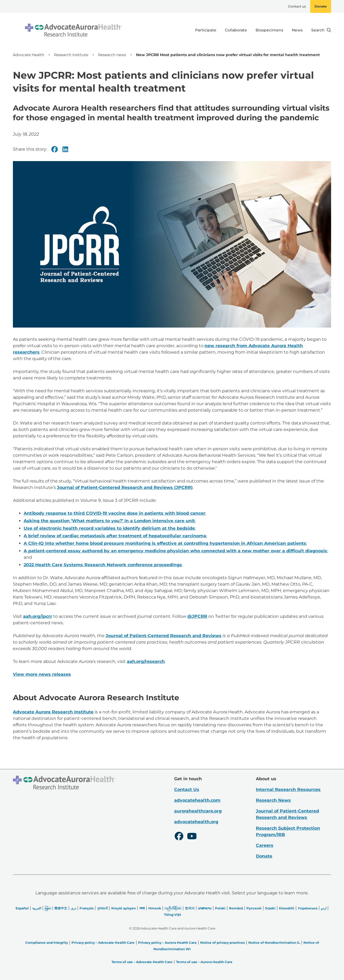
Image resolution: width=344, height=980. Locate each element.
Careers (265, 845)
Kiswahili (287, 908)
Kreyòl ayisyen (123, 908)
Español (22, 908)
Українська (308, 908)
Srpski (270, 908)
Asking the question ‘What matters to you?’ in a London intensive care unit (109, 521)
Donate (321, 6)
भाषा (142, 908)
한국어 (190, 908)
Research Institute (71, 55)
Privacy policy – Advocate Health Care (103, 943)
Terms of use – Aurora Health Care (204, 962)
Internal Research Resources (288, 790)
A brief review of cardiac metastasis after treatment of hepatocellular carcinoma (115, 536)
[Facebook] (55, 149)
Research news (112, 55)
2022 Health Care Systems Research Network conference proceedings (103, 565)
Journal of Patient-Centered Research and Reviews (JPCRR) (125, 487)
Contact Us (187, 790)
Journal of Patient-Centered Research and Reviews (164, 636)
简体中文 (61, 908)
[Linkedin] (65, 149)
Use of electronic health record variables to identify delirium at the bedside (109, 528)
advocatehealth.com (197, 800)
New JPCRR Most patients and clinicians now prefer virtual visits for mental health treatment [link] (228, 55)
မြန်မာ (48, 908)
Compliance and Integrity (47, 943)
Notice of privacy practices (223, 943)
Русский (254, 908)
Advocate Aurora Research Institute (53, 712)
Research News (273, 800)
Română (236, 908)
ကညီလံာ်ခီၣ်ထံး (173, 908)
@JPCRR (197, 616)
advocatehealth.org (196, 822)
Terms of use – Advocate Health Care (142, 962)
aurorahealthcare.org (198, 811)
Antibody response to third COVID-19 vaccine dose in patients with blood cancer (114, 513)
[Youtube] (192, 837)
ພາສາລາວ (205, 908)
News (297, 30)
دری (73, 908)
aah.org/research (146, 661)
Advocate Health (28, 55)
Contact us (297, 6)
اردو (324, 908)
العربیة (37, 908)
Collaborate (236, 30)
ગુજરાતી (102, 908)
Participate (206, 30)
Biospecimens (269, 30)
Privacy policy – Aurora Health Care (167, 943)
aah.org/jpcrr (38, 616)
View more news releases (42, 674)
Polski (220, 908)
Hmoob (155, 908)
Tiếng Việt (173, 915)
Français (87, 908)
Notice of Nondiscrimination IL (274, 943)
